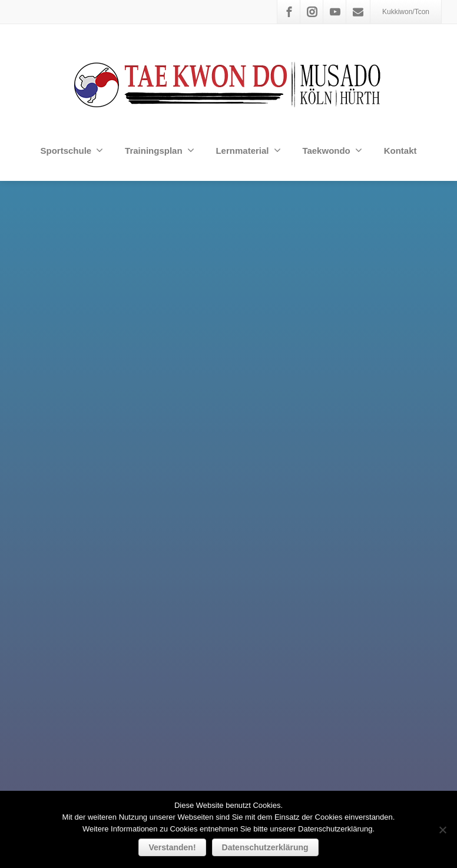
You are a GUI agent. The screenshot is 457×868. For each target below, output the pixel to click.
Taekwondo (332, 150)
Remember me (262, 725)
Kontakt (400, 151)
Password (179, 680)
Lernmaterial (248, 150)
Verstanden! (172, 847)
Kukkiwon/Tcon (406, 12)
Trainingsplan (160, 150)
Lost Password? (271, 679)
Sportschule (72, 150)
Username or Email (197, 637)
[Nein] (442, 830)
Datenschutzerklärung (265, 847)
